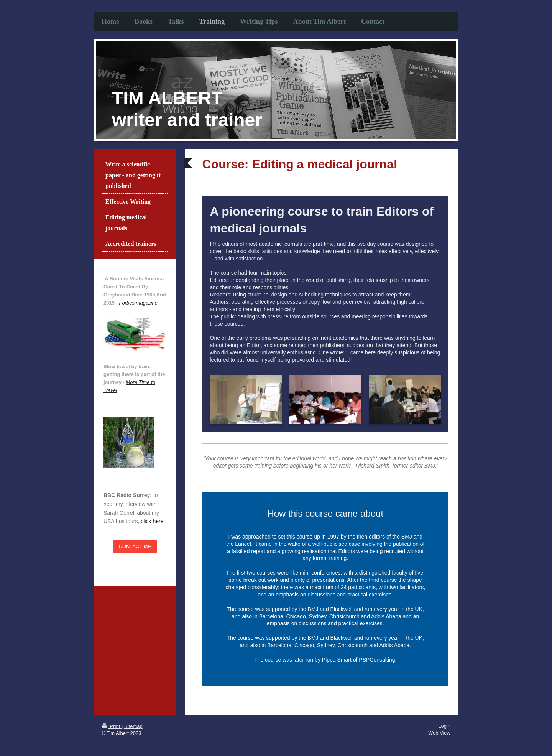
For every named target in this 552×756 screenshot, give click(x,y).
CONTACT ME (135, 546)
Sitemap (133, 726)
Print (112, 726)
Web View (439, 733)
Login (444, 726)
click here (152, 521)
